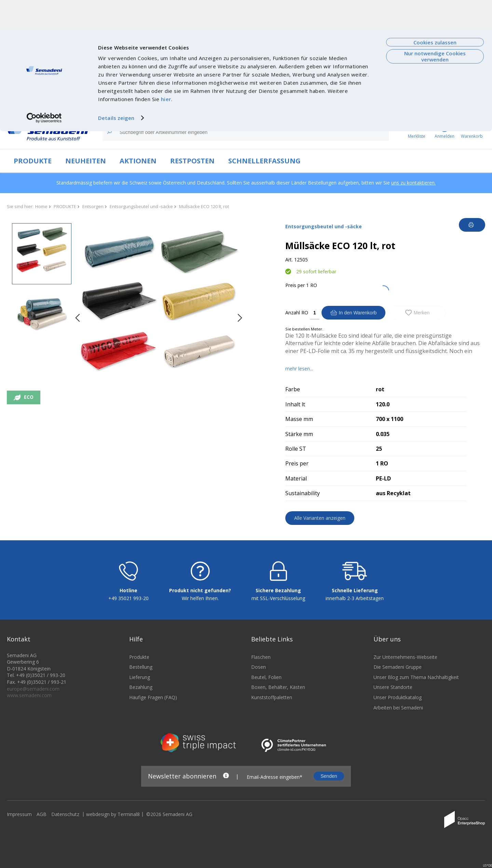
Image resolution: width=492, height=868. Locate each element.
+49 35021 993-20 (128, 704)
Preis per (295, 285)
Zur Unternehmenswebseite (32, 108)
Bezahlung (141, 793)
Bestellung (141, 773)
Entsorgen (93, 206)
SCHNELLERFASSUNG (264, 161)
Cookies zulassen (435, 13)
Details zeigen (116, 88)
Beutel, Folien (266, 783)
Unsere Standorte (393, 793)
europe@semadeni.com (33, 794)
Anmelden (470, 108)
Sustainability (303, 493)
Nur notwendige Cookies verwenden (435, 26)
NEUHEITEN (86, 161)
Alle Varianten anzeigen (320, 518)
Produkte (139, 763)
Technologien (128, 108)
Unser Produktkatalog (398, 803)
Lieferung (140, 783)
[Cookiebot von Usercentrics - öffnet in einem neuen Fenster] (44, 88)
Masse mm (299, 419)
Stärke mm (299, 434)
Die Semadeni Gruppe (398, 773)
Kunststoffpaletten (272, 803)
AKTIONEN (138, 161)
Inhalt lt (295, 404)
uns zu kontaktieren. (413, 183)
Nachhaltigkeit (165, 108)
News (101, 108)
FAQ (419, 108)
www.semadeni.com (29, 801)
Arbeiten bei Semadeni (398, 813)
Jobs (191, 108)
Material (296, 478)
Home (41, 206)
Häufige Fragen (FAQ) (153, 803)
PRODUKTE (33, 161)
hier (166, 69)
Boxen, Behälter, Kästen (278, 793)
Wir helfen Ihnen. (200, 704)
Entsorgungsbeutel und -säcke (141, 206)
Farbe (293, 389)
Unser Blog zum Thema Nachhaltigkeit (416, 783)
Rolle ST (296, 449)
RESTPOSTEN (192, 161)
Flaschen (261, 763)
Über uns (79, 108)
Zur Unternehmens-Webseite (405, 763)
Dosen (258, 773)
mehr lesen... (299, 369)
